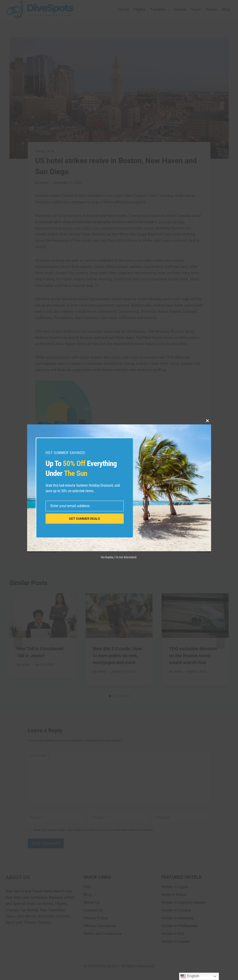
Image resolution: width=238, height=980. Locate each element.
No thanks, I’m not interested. (119, 557)
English (190, 976)
